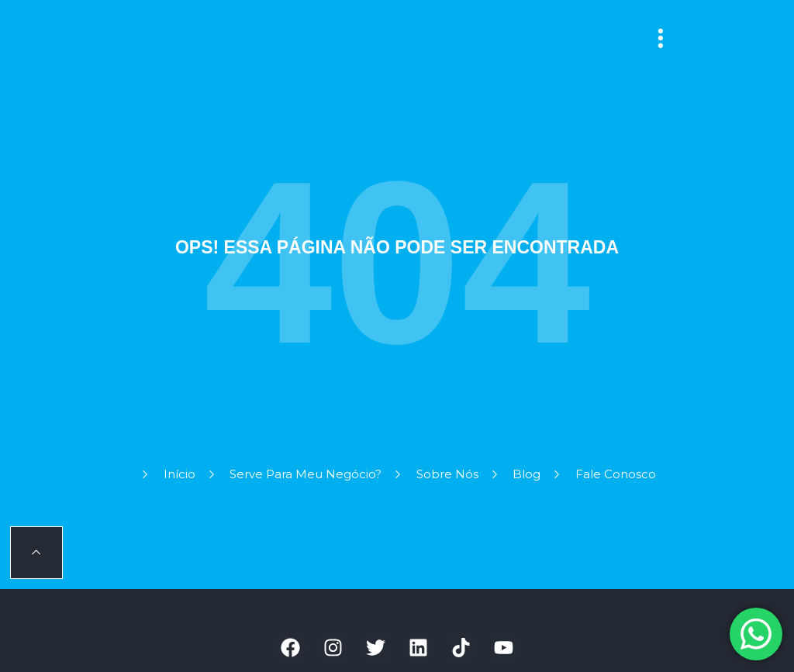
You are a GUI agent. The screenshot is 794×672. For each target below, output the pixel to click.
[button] (661, 39)
